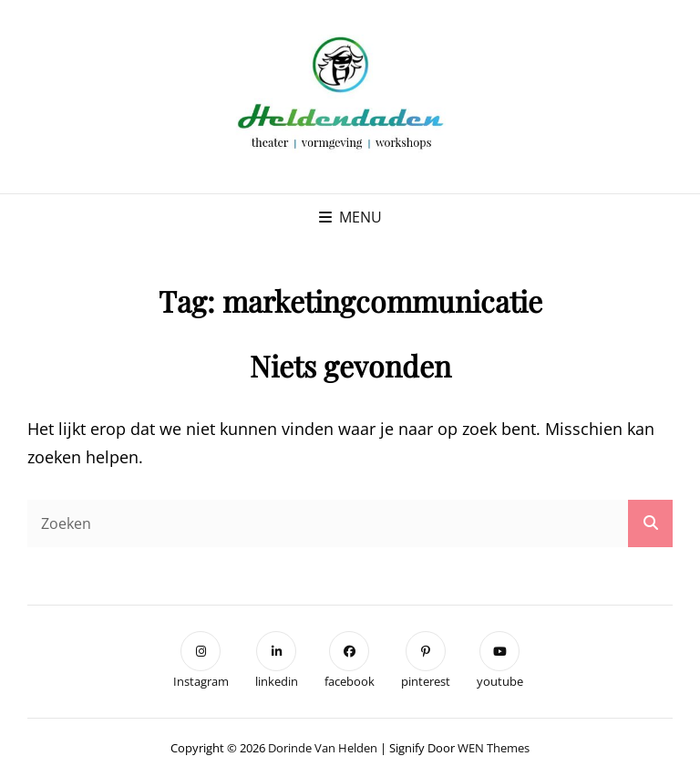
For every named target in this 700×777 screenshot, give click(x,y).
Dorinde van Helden (323, 748)
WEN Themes (494, 748)
